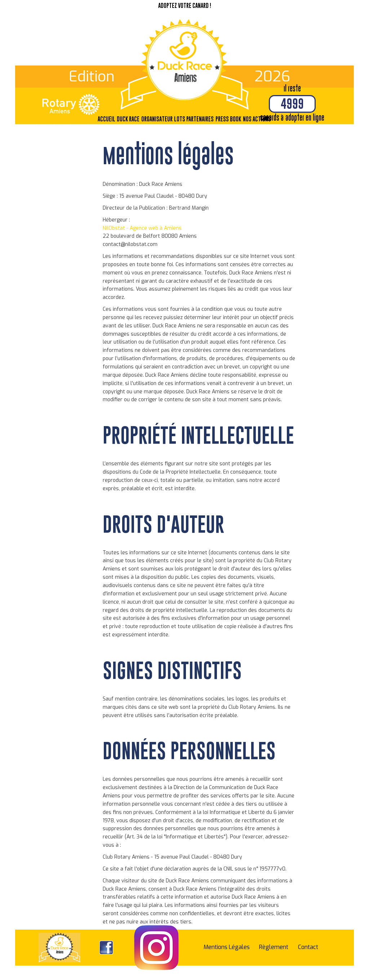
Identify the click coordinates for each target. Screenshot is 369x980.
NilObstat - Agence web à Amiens (142, 228)
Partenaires (200, 119)
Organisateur (157, 119)
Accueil (106, 119)
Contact (308, 947)
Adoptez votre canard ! (185, 5)
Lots (180, 119)
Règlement (274, 947)
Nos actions (257, 119)
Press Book (228, 119)
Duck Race (128, 119)
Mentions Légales (227, 947)
